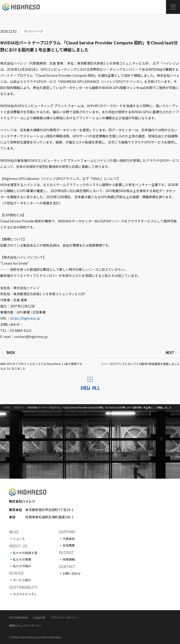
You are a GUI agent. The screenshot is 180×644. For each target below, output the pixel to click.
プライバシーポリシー (64, 617)
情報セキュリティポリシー (26, 625)
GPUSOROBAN (18, 617)
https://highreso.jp (25, 318)
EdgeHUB (39, 617)
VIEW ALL (90, 388)
